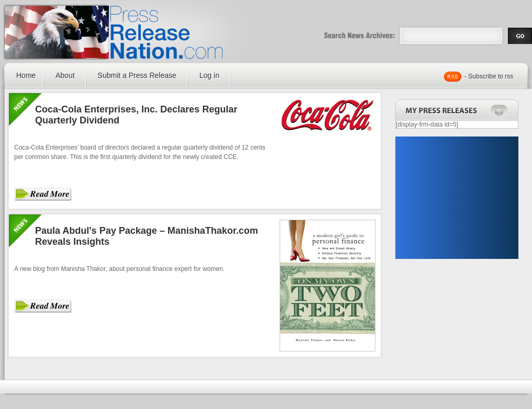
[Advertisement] (457, 198)
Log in (209, 75)
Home (26, 75)
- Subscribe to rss (489, 76)
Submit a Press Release (137, 75)
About (65, 75)
